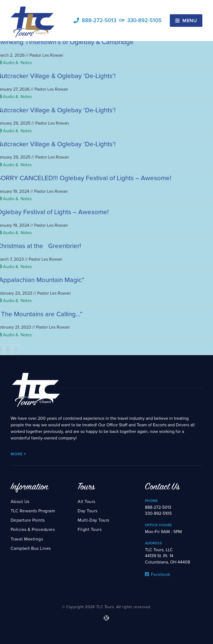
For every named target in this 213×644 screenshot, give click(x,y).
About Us (20, 502)
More (18, 454)
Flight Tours (90, 530)
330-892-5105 (144, 21)
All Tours (87, 502)
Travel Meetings (27, 539)
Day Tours (88, 511)
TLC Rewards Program (33, 511)
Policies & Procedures (33, 530)
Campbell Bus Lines (31, 548)
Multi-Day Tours (94, 520)
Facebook (157, 574)
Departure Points (28, 520)
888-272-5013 (99, 21)
